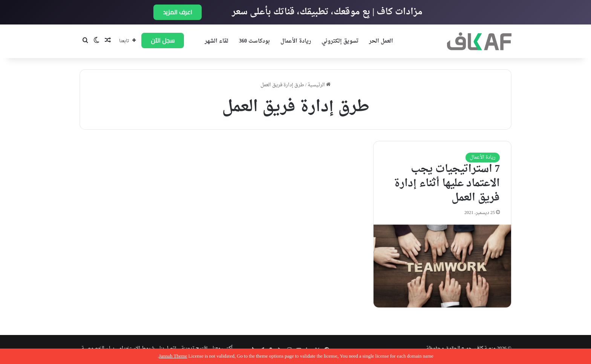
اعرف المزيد (178, 12)
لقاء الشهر (217, 41)
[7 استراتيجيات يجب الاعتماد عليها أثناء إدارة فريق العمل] (442, 266)
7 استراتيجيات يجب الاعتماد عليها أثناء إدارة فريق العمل (447, 184)
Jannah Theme (173, 356)
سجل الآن (163, 40)
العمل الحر (381, 41)
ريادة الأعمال (296, 41)
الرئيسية (319, 85)
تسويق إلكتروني (340, 41)
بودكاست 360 (254, 41)
